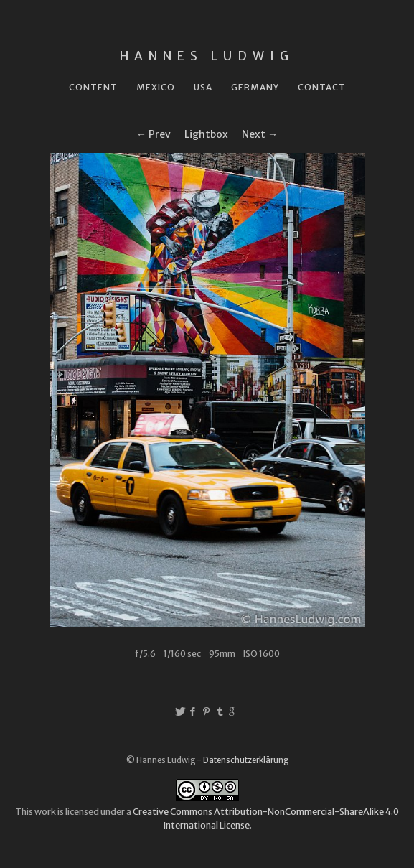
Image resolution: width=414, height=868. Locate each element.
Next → (260, 134)
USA (203, 87)
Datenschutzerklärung (246, 760)
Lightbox (206, 134)
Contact (322, 87)
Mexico (156, 87)
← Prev (154, 134)
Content (93, 87)
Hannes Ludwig (207, 56)
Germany (255, 87)
